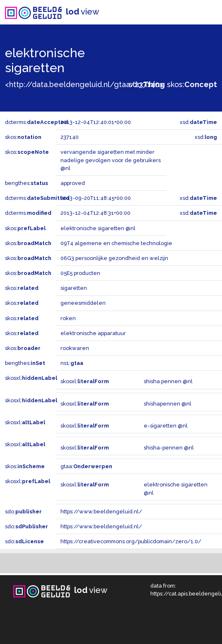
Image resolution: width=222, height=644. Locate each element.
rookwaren (75, 348)
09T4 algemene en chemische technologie (116, 243)
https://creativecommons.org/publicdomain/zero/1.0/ (131, 541)
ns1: (72, 363)
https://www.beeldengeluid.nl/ (101, 512)
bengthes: (27, 183)
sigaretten (74, 288)
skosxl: (31, 378)
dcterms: (36, 122)
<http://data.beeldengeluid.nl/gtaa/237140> (84, 84)
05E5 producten (80, 273)
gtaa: (86, 466)
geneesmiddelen (83, 303)
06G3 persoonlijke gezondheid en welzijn (114, 258)
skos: (192, 84)
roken (68, 318)
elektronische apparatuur (93, 333)
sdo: (147, 84)
